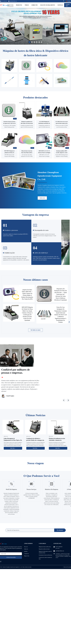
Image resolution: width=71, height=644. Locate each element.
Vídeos (27, 5)
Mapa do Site (27, 556)
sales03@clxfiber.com (13, 1)
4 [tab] (37, 42)
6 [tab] (42, 42)
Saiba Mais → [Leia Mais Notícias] (13, 448)
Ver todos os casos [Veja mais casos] (36, 330)
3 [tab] (34, 42)
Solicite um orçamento (48, 5)
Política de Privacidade (67, 567)
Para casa (10, 5)
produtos (26, 551)
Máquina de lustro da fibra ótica (45, 547)
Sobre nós (34, 5)
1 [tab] (29, 42)
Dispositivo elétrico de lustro (44, 549)
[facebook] (1, 562)
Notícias (60, 5)
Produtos (19, 5)
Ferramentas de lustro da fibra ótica (45, 555)
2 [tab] (32, 42)
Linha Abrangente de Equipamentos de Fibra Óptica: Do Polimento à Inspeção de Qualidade (13, 440)
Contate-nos (26, 554)
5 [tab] (39, 42)
